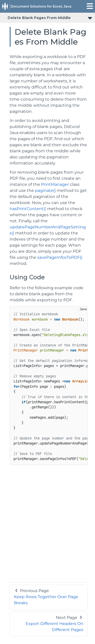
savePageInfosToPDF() (60, 257)
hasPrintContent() (28, 209)
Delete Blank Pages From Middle (39, 18)
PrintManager (55, 184)
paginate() (45, 190)
